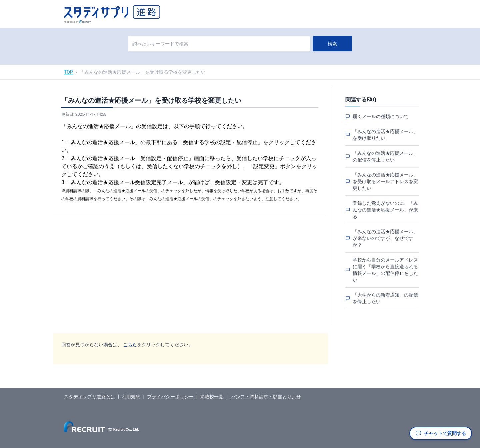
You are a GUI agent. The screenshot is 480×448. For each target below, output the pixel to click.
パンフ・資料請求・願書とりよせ (266, 397)
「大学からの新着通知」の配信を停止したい (385, 298)
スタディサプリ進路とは (90, 397)
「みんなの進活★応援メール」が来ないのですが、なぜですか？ (385, 238)
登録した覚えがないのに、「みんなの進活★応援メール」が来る (385, 210)
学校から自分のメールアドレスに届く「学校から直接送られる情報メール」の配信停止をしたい (385, 270)
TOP (68, 72)
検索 (332, 44)
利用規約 (131, 397)
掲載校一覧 (212, 397)
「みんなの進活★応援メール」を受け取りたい (385, 135)
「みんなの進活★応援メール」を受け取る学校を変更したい (143, 72)
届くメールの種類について (381, 116)
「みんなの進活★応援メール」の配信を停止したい (385, 156)
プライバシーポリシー (170, 397)
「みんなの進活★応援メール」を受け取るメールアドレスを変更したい (385, 181)
